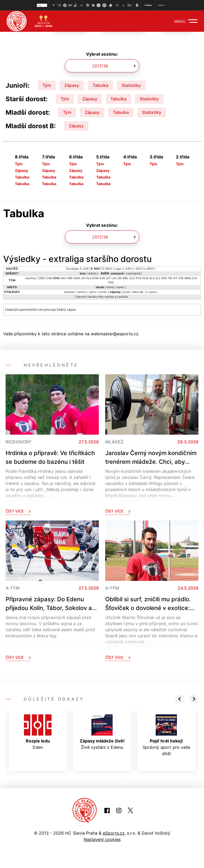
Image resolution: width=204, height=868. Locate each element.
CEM (41, 278)
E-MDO (107, 269)
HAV (63, 278)
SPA (164, 278)
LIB (114, 278)
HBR (70, 278)
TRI (170, 278)
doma (110, 287)
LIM (119, 278)
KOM (95, 278)
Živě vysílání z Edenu (102, 732)
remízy (82, 292)
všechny (30, 278)
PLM (145, 278)
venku (120, 287)
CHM (49, 278)
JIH (83, 278)
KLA (89, 278)
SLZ (158, 278)
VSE (181, 278)
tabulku (92, 297)
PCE (139, 278)
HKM (77, 278)
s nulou (151, 292)
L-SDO (137, 269)
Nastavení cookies (102, 839)
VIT (175, 278)
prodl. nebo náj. (133, 292)
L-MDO (149, 269)
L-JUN (126, 269)
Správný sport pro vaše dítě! (166, 735)
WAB (187, 278)
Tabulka (100, 85)
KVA (102, 278)
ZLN (194, 278)
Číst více (18, 511)
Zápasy (72, 85)
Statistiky (131, 85)
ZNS (111, 282)
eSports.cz (114, 833)
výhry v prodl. (98, 292)
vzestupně (133, 273)
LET (108, 278)
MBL (126, 278)
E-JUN (84, 269)
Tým (47, 85)
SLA (152, 278)
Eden (38, 732)
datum (92, 273)
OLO (132, 278)
